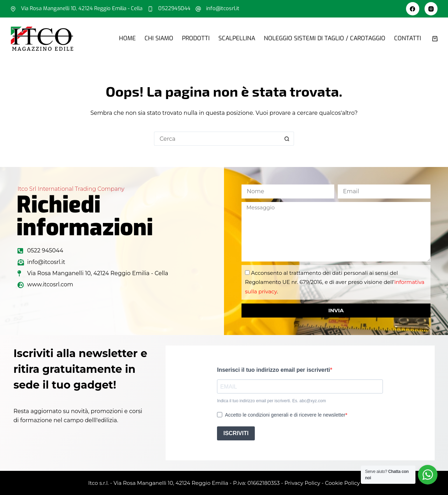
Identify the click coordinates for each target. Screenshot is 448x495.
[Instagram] (431, 9)
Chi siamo (159, 38)
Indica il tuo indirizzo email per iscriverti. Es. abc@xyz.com (271, 401)
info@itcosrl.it (223, 8)
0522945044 (174, 8)
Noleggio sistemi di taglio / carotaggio (325, 38)
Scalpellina (237, 38)
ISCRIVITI (236, 433)
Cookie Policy (342, 483)
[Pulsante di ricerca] (287, 139)
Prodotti (196, 38)
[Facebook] (413, 9)
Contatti (408, 38)
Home (127, 38)
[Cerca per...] (217, 139)
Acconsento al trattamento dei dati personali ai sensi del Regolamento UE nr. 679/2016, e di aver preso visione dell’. (335, 282)
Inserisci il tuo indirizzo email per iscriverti (274, 370)
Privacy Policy (302, 483)
